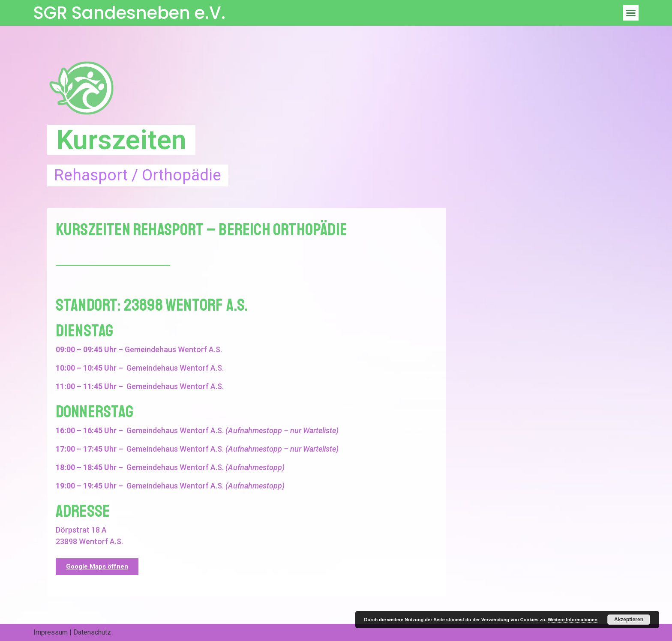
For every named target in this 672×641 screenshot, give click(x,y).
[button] (631, 13)
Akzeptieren (629, 620)
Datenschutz (92, 632)
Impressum (51, 632)
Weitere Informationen (573, 620)
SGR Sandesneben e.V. (129, 13)
